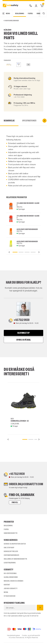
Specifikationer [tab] (29, 121)
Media (6, 594)
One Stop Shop (9, 549)
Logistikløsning (10, 564)
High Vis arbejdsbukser (11, 21)
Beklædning (20, 13)
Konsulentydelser (11, 553)
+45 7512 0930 (23, 320)
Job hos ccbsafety (11, 590)
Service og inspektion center (15, 545)
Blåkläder (8, 30)
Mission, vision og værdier (13, 582)
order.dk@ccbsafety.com (26, 485)
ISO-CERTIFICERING (10, 575)
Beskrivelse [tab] (9, 121)
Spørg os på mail (23, 340)
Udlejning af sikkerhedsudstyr (15, 560)
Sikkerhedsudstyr (11, 534)
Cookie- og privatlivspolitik (31, 637)
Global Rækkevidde (11, 578)
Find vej (12, 504)
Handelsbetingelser (13, 637)
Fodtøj (30, 13)
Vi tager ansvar (10, 597)
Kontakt (7, 586)
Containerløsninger (11, 556)
